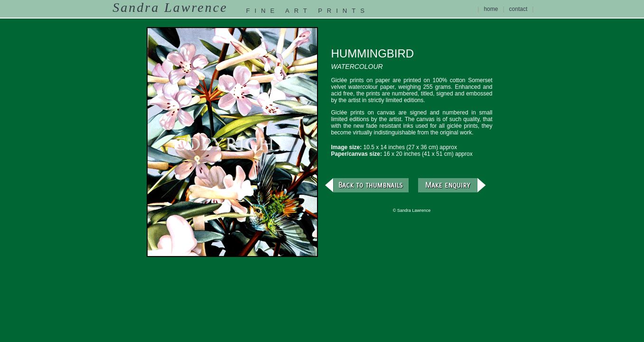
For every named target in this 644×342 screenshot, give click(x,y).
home (491, 9)
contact (518, 9)
